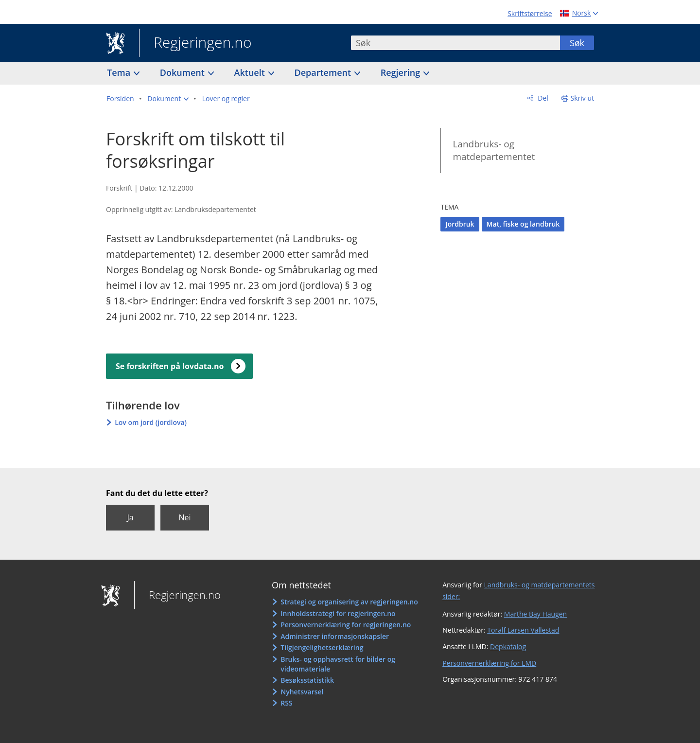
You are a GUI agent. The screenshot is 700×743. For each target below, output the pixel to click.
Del (542, 98)
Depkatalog (508, 646)
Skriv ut (583, 98)
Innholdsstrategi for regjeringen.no (338, 613)
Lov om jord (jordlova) (151, 422)
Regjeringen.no (195, 43)
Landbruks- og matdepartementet (494, 150)
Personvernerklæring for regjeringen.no (346, 625)
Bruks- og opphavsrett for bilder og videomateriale (338, 664)
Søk (577, 43)
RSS (286, 703)
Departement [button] (324, 72)
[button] (168, 99)
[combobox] (455, 43)
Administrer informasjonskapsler (335, 636)
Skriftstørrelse (530, 13)
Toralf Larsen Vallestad (523, 630)
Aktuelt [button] (251, 72)
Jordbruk (460, 224)
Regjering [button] (402, 72)
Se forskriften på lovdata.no (170, 366)
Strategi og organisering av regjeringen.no (349, 602)
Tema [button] (120, 72)
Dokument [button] (184, 72)
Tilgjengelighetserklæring (322, 647)
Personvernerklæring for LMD (489, 663)
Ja (130, 517)
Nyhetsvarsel (302, 692)
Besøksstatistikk (307, 680)
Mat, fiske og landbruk (523, 224)
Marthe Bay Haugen (535, 614)
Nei (184, 517)
